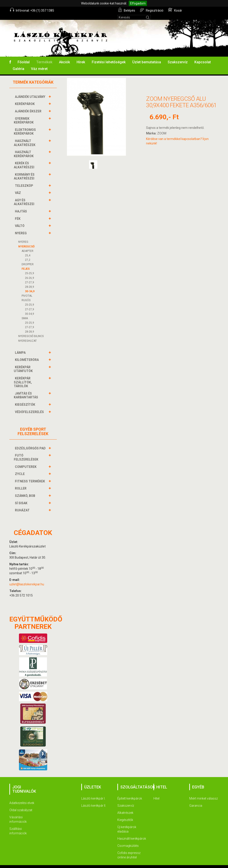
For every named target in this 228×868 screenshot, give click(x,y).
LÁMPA (21, 347)
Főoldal (24, 56)
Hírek (81, 56)
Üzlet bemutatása (147, 56)
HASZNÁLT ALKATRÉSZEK (25, 137)
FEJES (26, 263)
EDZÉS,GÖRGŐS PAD (31, 442)
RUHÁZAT (23, 504)
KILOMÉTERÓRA (27, 354)
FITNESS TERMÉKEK (31, 475)
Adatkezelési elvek (22, 797)
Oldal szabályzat (21, 804)
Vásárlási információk (18, 813)
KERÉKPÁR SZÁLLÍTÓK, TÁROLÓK (23, 376)
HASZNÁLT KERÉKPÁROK (24, 148)
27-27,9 (30, 276)
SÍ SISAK (22, 497)
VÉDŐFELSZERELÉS (30, 406)
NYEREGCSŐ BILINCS (31, 330)
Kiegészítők (125, 814)
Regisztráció (152, 10)
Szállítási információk (18, 825)
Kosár (175, 10)
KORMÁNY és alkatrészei (25, 170)
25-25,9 (30, 267)
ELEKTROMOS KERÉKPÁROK (25, 126)
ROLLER (21, 482)
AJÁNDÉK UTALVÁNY (31, 91)
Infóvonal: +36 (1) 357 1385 (33, 10)
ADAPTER (27, 245)
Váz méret (39, 63)
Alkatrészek (125, 807)
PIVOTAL (27, 290)
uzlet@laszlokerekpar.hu (27, 578)
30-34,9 (30, 285)
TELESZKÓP (25, 180)
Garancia (196, 800)
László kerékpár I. (93, 792)
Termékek (44, 56)
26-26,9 (30, 272)
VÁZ (18, 187)
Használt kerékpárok (132, 833)
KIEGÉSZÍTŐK (26, 399)
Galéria (18, 63)
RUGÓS (26, 294)
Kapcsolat (203, 56)
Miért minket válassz (204, 792)
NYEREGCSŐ (26, 241)
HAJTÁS (21, 205)
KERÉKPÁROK (25, 98)
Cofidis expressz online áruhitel (129, 849)
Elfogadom (138, 3)
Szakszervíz (178, 56)
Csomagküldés (128, 840)
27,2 (28, 254)
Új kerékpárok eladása (127, 823)
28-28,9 (30, 281)
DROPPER (28, 258)
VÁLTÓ (20, 220)
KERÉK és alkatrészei (25, 159)
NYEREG (21, 227)
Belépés (127, 10)
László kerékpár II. (94, 800)
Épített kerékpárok (130, 792)
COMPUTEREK (26, 461)
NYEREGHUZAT (27, 335)
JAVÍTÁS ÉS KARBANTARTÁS (26, 389)
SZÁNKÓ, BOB (26, 490)
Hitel (156, 792)
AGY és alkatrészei (25, 196)
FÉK (18, 213)
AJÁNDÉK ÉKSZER (29, 105)
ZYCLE (20, 468)
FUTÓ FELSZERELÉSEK (27, 451)
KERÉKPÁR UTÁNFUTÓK (24, 363)
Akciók (64, 56)
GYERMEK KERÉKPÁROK (24, 114)
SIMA (25, 312)
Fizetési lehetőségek (109, 56)
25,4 (28, 249)
